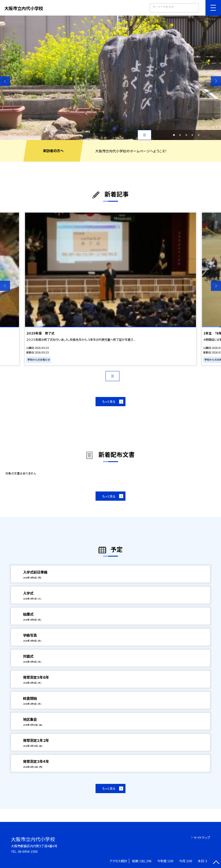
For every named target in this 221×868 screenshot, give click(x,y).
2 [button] (180, 135)
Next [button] (216, 81)
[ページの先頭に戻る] (216, 863)
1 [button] (174, 135)
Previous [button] (5, 81)
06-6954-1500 (28, 851)
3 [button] (186, 135)
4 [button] (193, 135)
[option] (110, 78)
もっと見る (109, 401)
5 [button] (199, 135)
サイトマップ (202, 837)
